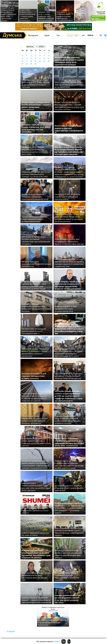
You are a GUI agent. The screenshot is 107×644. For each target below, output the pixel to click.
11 (44, 56)
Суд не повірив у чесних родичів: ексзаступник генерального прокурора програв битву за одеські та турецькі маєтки (69, 285)
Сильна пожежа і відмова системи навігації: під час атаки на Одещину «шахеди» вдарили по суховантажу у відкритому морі (69, 263)
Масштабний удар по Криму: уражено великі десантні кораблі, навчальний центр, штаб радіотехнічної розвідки (8, 14)
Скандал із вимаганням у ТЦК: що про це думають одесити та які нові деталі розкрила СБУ (68, 599)
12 (49, 56)
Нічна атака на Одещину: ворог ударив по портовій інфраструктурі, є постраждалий (69, 129)
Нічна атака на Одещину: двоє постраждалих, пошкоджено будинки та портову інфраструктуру (69, 242)
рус (83, 35)
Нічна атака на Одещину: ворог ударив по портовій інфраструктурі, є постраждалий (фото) (65, 16)
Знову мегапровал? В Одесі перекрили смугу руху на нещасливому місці (66, 309)
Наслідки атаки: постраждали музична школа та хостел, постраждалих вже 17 (34, 331)
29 (31, 64)
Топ (58, 35)
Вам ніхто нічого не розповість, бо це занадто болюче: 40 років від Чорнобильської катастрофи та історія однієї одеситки (69, 151)
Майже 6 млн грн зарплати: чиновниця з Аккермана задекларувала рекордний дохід (35, 197)
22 (31, 61)
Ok (64, 641)
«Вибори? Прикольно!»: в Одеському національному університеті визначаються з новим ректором (36, 308)
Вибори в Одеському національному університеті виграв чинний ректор (36, 264)
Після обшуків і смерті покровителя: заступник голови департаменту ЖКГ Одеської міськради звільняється (35, 420)
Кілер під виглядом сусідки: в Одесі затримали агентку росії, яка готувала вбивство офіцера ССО (36, 577)
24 (40, 61)
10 (40, 56)
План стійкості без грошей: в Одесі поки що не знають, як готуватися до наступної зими (69, 85)
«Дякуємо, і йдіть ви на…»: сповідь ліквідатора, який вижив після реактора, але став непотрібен (46, 16)
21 (27, 61)
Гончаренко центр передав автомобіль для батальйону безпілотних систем (35, 151)
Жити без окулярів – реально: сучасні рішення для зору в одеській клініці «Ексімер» (36, 442)
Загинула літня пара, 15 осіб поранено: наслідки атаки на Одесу (34, 376)
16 (35, 58)
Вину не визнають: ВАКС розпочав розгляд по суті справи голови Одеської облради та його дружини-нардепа (70, 532)
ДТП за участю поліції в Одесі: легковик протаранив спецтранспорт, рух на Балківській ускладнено (36, 240)
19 (49, 58)
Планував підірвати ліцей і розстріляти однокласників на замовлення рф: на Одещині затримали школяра (68, 420)
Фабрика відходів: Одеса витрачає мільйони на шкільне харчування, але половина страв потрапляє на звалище (36, 554)
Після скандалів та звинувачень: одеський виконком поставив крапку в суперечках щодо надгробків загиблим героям (35, 285)
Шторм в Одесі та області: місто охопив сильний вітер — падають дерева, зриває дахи (36, 106)
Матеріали (33, 35)
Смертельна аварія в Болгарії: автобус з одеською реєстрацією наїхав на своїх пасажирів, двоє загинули (68, 554)
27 (22, 64)
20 (22, 61)
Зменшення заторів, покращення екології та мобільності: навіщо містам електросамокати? (35, 352)
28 (27, 64)
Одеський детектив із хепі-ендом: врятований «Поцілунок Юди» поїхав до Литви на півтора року (68, 376)
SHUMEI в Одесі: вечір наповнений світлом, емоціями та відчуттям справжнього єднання (36, 509)
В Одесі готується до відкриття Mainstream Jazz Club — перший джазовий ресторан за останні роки (69, 106)
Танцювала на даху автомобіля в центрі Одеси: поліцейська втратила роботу (67, 197)
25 (44, 61)
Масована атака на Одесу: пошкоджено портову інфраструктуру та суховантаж (67, 577)
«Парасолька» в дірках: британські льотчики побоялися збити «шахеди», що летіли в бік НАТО (36, 174)
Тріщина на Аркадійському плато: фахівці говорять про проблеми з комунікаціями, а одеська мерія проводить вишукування (35, 464)
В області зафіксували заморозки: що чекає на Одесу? (36, 534)
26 (49, 61)
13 (22, 58)
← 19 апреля (9, 631)
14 (27, 58)
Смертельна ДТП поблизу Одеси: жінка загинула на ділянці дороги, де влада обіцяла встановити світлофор (36, 84)
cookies (57, 641)
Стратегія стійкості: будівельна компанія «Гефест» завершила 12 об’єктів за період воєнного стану (34, 397)
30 (35, 64)
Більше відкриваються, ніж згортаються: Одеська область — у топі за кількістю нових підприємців (52, 621)
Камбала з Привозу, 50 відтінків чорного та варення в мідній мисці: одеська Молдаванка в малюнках (36, 600)
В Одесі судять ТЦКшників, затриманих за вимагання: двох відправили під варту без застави (69, 442)
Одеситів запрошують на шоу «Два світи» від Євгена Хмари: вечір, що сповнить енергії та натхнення (69, 218)
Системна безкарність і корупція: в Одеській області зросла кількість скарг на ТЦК (69, 488)
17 (40, 58)
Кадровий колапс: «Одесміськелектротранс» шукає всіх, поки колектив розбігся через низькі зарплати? (36, 487)
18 (44, 58)
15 (31, 58)
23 (35, 61)
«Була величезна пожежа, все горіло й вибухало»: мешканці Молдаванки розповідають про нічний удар (69, 352)
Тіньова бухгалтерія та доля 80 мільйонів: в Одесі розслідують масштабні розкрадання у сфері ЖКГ (70, 330)
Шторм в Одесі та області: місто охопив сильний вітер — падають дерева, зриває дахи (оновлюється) (27, 15)
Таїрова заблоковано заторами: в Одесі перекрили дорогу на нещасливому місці (35, 219)
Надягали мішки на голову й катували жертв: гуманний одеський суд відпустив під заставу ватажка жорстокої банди (69, 464)
